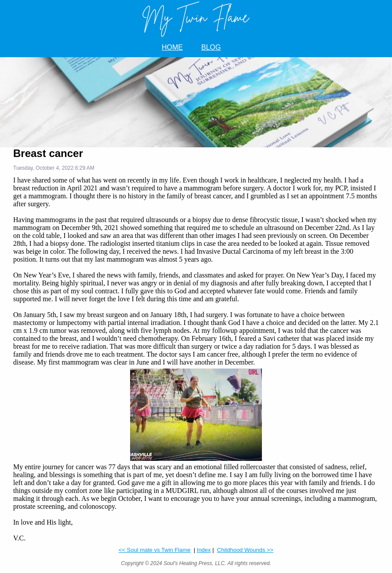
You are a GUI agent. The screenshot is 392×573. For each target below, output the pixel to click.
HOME (172, 47)
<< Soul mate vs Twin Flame (155, 550)
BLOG (211, 47)
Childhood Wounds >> (245, 550)
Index (204, 550)
